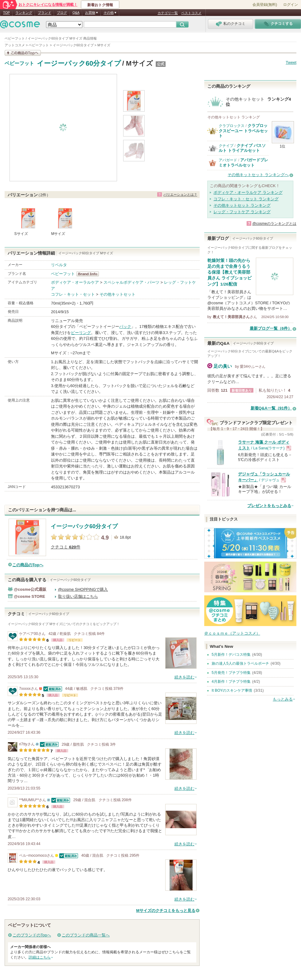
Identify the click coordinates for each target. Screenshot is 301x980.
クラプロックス (232, 126)
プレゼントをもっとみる (269, 506)
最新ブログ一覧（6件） (271, 328)
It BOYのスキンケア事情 (232, 690)
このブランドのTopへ (32, 935)
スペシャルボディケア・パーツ (131, 282)
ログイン (291, 5)
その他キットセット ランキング (242, 205)
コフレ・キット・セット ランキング (246, 199)
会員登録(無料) (265, 5)
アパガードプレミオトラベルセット (243, 162)
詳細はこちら (40, 957)
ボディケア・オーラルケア (75, 282)
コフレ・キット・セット (73, 294)
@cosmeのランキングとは (274, 224)
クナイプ (226, 146)
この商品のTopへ (28, 565)
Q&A (76, 13)
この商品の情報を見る (23, 53)
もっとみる (283, 699)
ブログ (62, 13)
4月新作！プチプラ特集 (231, 682)
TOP (6, 13)
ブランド (45, 13)
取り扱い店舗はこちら (78, 596)
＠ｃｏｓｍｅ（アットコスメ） (232, 633)
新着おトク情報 (100, 5)
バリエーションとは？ (180, 194)
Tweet (291, 62)
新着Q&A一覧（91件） (271, 408)
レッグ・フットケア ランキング (242, 212)
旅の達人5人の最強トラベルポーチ (240, 663)
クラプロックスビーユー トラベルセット (243, 131)
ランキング (24, 13)
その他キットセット (117, 294)
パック (125, 327)
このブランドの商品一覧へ (86, 935)
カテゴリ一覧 (168, 13)
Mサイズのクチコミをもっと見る (166, 911)
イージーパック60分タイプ (79, 63)
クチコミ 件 (66, 547)
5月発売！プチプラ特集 (231, 673)
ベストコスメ (191, 13)
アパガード (228, 160)
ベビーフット (19, 63)
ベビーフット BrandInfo (90, 274)
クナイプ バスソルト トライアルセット (242, 148)
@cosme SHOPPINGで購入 (83, 589)
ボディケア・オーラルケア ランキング (248, 192)
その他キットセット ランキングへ (258, 175)
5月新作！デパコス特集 (231, 655)
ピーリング (81, 333)
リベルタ (59, 265)
